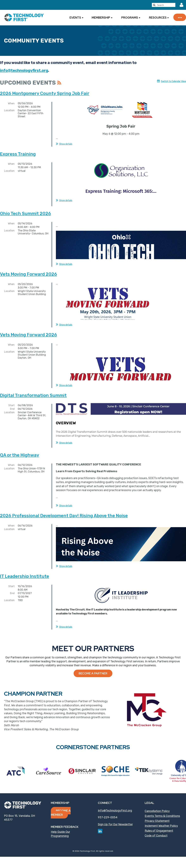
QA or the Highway (20, 450)
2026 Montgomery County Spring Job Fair (45, 93)
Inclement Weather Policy (161, 821)
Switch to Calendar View (173, 81)
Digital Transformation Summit (33, 392)
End (12, 406)
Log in (181, 5)
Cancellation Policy (157, 806)
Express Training (18, 154)
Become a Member (61, 807)
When (11, 103)
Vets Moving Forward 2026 (28, 271)
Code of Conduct (156, 830)
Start (11, 402)
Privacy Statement (157, 816)
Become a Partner (93, 668)
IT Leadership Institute (25, 571)
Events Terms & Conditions (162, 811)
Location (9, 110)
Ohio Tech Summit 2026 (25, 210)
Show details (66, 144)
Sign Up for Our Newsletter (115, 819)
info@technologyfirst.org (24, 70)
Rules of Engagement (159, 825)
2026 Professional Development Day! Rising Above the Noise (64, 510)
